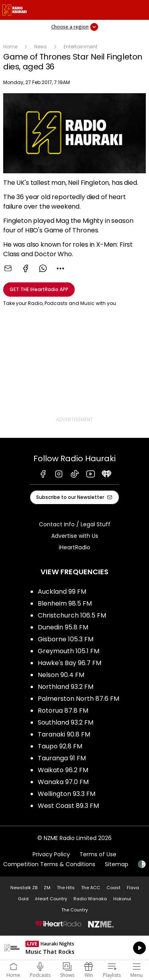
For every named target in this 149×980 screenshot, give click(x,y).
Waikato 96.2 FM (63, 770)
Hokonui (122, 899)
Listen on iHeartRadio (74, 948)
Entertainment (80, 47)
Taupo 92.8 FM (60, 746)
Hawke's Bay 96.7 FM (70, 663)
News (41, 47)
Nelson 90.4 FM (61, 675)
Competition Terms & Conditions (49, 864)
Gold (23, 899)
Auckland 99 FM (62, 592)
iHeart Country (51, 899)
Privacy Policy (51, 854)
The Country (74, 910)
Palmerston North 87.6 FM (78, 699)
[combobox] (60, 268)
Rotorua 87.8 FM (63, 711)
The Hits (66, 888)
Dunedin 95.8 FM (63, 627)
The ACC (91, 888)
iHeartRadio (74, 547)
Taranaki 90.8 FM (64, 734)
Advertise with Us (75, 536)
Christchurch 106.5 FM (72, 615)
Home (10, 47)
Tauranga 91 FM (62, 758)
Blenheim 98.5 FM (65, 603)
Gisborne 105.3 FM (66, 639)
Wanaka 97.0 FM (63, 782)
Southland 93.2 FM (66, 722)
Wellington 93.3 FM (67, 794)
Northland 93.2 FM (66, 687)
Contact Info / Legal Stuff (75, 524)
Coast (113, 888)
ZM (47, 888)
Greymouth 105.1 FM (69, 651)
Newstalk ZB (24, 888)
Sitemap (117, 864)
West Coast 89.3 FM (68, 806)
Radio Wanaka (90, 899)
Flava (133, 888)
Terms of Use (98, 854)
